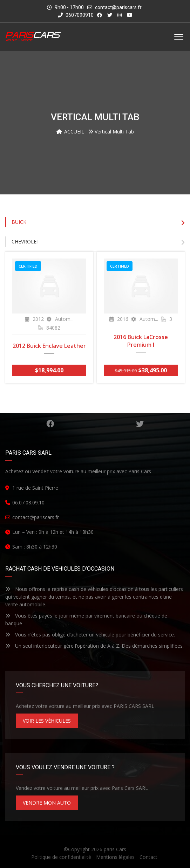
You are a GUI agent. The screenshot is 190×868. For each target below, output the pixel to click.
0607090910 (76, 15)
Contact (148, 857)
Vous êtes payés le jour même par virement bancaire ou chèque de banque (86, 619)
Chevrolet (26, 242)
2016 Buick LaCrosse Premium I (141, 341)
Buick (19, 222)
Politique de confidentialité (61, 857)
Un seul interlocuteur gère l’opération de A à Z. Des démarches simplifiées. (94, 646)
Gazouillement (140, 424)
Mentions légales (115, 857)
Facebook (50, 424)
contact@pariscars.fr (118, 7)
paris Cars (115, 849)
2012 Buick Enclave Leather (49, 346)
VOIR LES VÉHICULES (47, 721)
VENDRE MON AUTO (47, 803)
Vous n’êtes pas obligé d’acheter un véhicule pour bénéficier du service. (90, 635)
